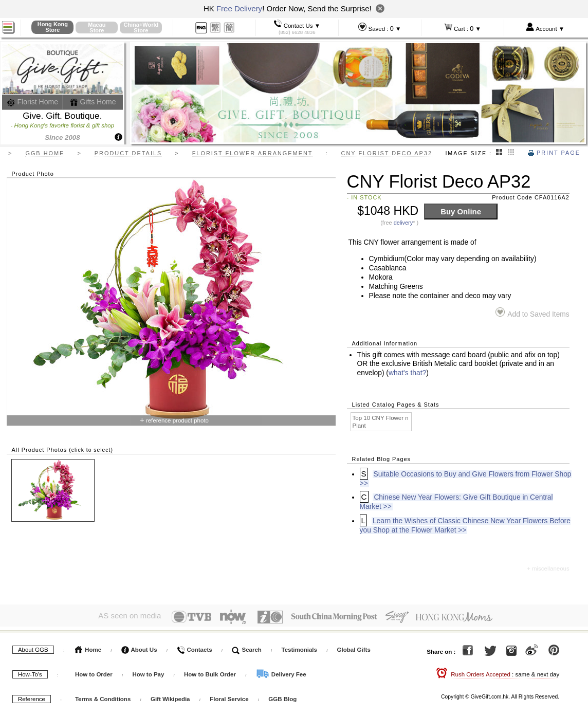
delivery (403, 223)
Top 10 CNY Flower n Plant (381, 422)
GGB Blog (282, 696)
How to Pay (149, 672)
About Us (139, 647)
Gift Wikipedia (170, 696)
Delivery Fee (281, 672)
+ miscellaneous (548, 568)
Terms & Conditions (103, 696)
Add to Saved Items (532, 313)
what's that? (407, 373)
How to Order (94, 672)
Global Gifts (354, 647)
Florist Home (33, 102)
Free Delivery (239, 8)
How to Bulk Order (211, 672)
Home (88, 647)
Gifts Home (93, 102)
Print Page (554, 153)
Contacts (194, 647)
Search (247, 647)
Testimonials (299, 647)
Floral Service (229, 696)
